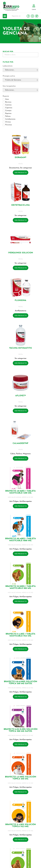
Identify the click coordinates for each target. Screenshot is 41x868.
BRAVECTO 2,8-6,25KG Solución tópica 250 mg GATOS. (20, 683)
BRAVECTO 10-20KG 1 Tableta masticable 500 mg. (21, 587)
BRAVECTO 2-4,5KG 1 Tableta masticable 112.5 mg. (20, 635)
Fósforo (19, 454)
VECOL (21, 164)
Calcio (13, 454)
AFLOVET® (21, 396)
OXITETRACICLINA (20, 205)
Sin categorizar (26, 168)
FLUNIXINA (20, 300)
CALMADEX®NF (20, 443)
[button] (5, 16)
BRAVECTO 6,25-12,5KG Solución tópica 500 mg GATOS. (21, 730)
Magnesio (27, 454)
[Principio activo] (20, 80)
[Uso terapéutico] (20, 90)
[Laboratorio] (20, 70)
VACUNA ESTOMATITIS (20, 348)
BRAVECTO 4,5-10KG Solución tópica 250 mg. (21, 778)
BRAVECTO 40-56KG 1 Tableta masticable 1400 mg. (20, 492)
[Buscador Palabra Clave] (20, 55)
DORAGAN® (20, 158)
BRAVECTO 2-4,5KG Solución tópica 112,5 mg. (21, 826)
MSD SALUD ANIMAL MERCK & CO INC (20, 497)
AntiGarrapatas (26, 501)
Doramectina (14, 168)
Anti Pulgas (14, 501)
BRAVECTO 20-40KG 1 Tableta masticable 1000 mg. (21, 540)
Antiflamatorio (21, 311)
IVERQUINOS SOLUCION (20, 253)
